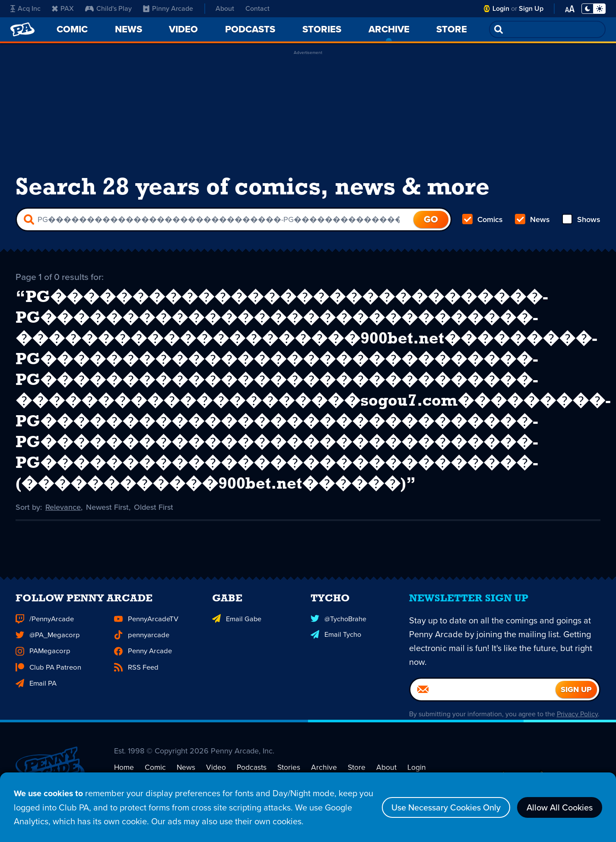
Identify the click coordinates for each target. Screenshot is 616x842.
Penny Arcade (142, 662)
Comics (483, 219)
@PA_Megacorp (47, 646)
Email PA (36, 693)
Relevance (63, 507)
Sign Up (531, 8)
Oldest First (154, 507)
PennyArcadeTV (145, 630)
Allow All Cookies (560, 808)
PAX (63, 8)
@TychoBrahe (338, 630)
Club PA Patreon (47, 677)
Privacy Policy (577, 726)
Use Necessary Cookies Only (446, 808)
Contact (257, 8)
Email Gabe (236, 630)
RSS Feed (136, 677)
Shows (581, 219)
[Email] (483, 701)
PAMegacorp (42, 662)
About (225, 8)
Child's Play (108, 8)
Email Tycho (336, 646)
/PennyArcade (44, 630)
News (532, 219)
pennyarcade (141, 646)
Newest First (107, 507)
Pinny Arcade (168, 8)
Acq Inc (25, 8)
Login (501, 8)
